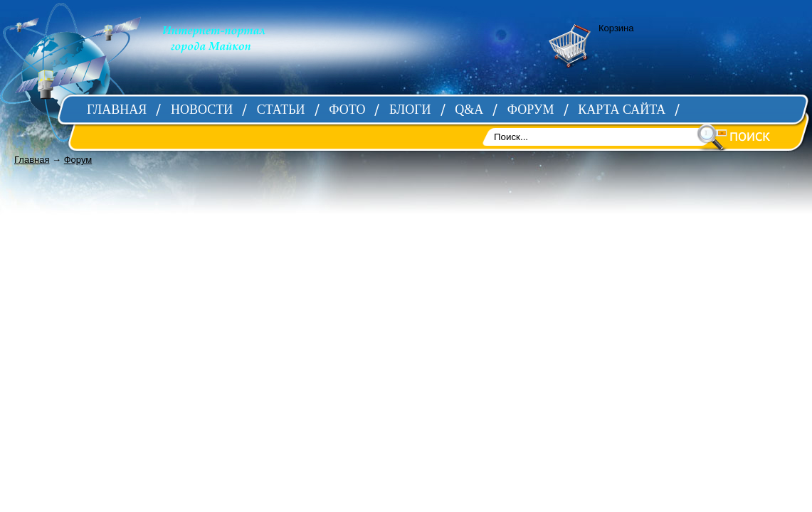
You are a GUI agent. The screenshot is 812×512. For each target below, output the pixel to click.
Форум (78, 160)
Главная (32, 160)
